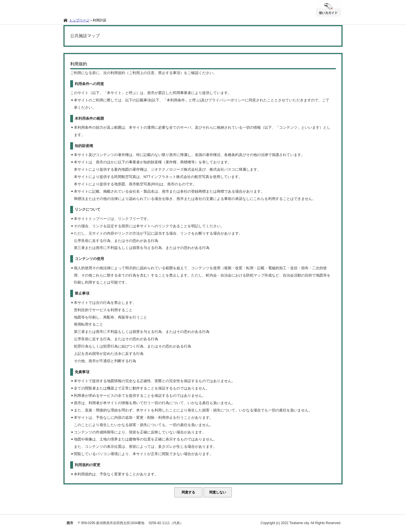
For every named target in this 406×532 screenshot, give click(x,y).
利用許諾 (100, 20)
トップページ (79, 20)
